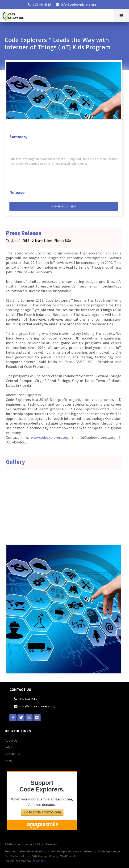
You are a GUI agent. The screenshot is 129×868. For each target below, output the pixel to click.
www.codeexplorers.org (50, 437)
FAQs (8, 747)
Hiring (9, 760)
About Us (11, 740)
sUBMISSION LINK (64, 206)
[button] (121, 15)
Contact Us (12, 754)
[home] (15, 15)
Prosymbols (38, 861)
